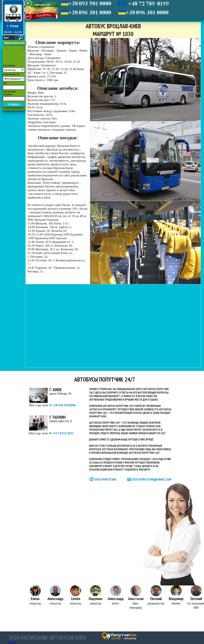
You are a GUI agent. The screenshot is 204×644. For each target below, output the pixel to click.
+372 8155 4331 (61, 433)
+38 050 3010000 (62, 405)
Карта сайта (12, 642)
